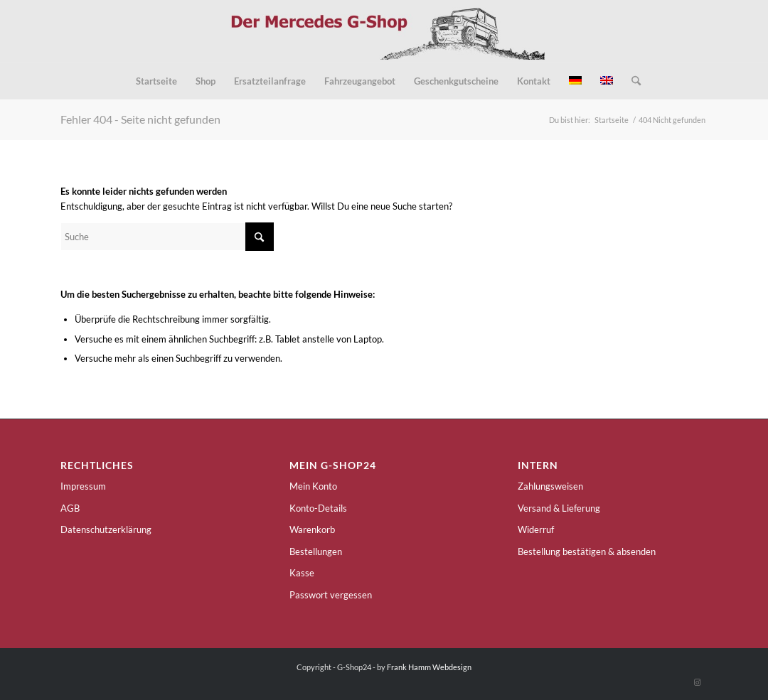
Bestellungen (316, 551)
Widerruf (536, 529)
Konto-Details (318, 508)
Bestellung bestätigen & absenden (587, 551)
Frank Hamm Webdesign (429, 667)
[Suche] (631, 81)
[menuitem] (156, 81)
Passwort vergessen (331, 595)
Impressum (83, 486)
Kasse (302, 573)
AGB (70, 508)
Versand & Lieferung (559, 508)
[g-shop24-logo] (384, 31)
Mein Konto (313, 486)
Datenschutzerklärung (106, 529)
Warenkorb (312, 529)
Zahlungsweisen (550, 486)
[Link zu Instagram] (697, 682)
